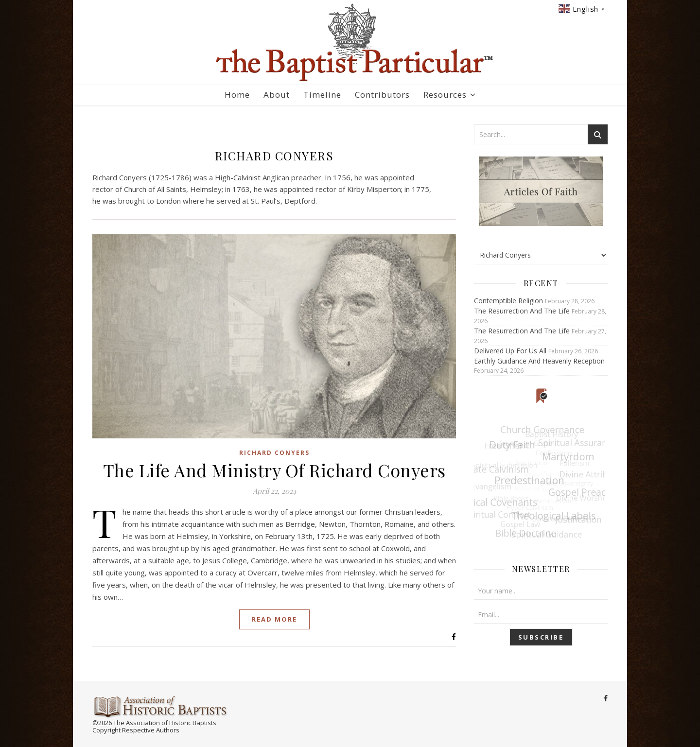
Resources (445, 95)
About (277, 95)
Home (237, 95)
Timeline (322, 95)
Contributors (382, 95)
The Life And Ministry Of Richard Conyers (274, 470)
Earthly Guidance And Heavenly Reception (539, 361)
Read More (274, 619)
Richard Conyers (274, 453)
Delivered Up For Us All (510, 351)
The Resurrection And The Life (522, 311)
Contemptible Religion (508, 301)
